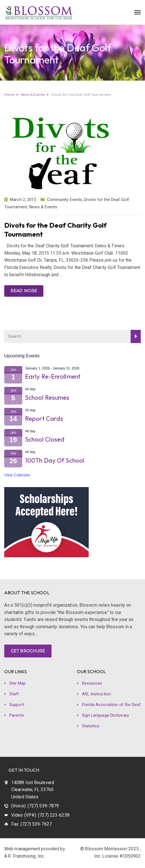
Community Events (65, 200)
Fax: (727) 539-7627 (32, 824)
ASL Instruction (97, 694)
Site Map (17, 683)
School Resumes (47, 398)
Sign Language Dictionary (105, 715)
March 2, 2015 (23, 200)
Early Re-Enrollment (53, 376)
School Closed (45, 439)
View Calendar (17, 475)
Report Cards (44, 419)
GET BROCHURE (28, 651)
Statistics (91, 726)
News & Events (43, 207)
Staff (14, 694)
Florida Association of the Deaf (111, 705)
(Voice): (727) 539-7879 (35, 806)
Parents (17, 715)
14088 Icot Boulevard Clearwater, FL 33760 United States (33, 790)
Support (17, 705)
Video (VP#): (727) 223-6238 (40, 815)
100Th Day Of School (55, 460)
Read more (24, 291)
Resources (92, 683)
